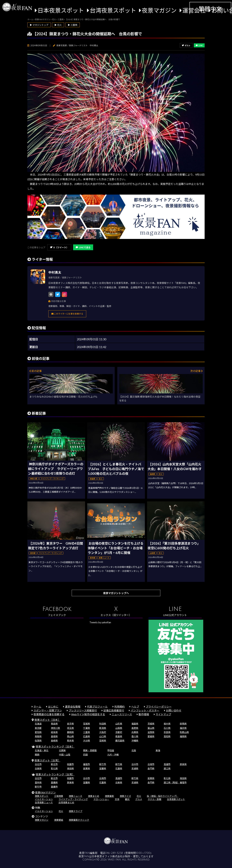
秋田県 (103, 724)
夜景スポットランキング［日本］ (55, 747)
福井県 (183, 728)
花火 (139, 796)
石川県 (167, 728)
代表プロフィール (97, 707)
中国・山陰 (65, 755)
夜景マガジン (159, 10)
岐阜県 (54, 732)
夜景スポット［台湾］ (47, 760)
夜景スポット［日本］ (47, 720)
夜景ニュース (75, 796)
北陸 (134, 750)
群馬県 (183, 724)
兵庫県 (135, 732)
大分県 (87, 741)
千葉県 (87, 728)
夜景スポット (42, 796)
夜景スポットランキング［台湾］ (55, 774)
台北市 (38, 764)
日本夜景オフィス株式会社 (107, 856)
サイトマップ (163, 714)
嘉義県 (54, 782)
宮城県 (87, 724)
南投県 (70, 768)
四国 (85, 755)
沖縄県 (135, 741)
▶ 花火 (58, 25)
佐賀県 (38, 741)
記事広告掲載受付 (114, 710)
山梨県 (119, 728)
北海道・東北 (42, 750)
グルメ (139, 799)
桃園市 (70, 764)
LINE (199, 45)
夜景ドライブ (76, 811)
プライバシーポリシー (159, 707)
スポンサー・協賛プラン (48, 710)
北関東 (62, 750)
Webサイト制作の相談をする (88, 714)
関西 (37, 755)
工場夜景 (59, 796)
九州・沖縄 (113, 755)
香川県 (135, 736)
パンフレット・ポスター (145, 710)
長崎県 (54, 741)
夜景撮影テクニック (79, 820)
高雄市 (167, 764)
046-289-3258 (114, 853)
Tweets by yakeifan (100, 622)
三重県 (87, 732)
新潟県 (103, 728)
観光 (127, 799)
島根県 (54, 736)
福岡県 (183, 736)
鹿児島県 (120, 741)
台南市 (151, 764)
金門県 (151, 768)
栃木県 (167, 724)
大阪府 (103, 732)
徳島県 (119, 736)
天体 (117, 799)
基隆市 (87, 764)
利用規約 (120, 707)
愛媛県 (151, 736)
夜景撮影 (109, 796)
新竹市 (103, 764)
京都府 (119, 732)
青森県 (54, 724)
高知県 (167, 736)
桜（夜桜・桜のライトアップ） (163, 796)
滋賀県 (151, 732)
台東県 (38, 768)
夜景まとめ (94, 796)
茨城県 (151, 724)
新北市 (54, 764)
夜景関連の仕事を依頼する (49, 714)
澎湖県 (135, 768)
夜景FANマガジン (45, 792)
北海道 (38, 724)
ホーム (37, 707)
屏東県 (183, 764)
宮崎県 (103, 741)
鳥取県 (38, 736)
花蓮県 (119, 768)
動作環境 (144, 714)
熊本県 (70, 741)
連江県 (167, 768)
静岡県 (70, 732)
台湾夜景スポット (113, 10)
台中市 (135, 764)
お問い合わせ (174, 710)
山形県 (119, 724)
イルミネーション (44, 799)
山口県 (103, 736)
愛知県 (38, 732)
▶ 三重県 (73, 25)
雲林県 (38, 782)
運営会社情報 (73, 707)
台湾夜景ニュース (44, 802)
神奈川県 (55, 728)
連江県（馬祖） (172, 782)
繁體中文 (210, 9)
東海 (158, 750)
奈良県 (167, 732)
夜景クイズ (125, 796)
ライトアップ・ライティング (73, 799)
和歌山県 (184, 732)
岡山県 (70, 736)
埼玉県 (70, 728)
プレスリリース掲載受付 (83, 710)
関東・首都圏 (90, 750)
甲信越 (111, 750)
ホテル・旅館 (155, 799)
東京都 (38, 728)
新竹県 (119, 764)
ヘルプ (135, 707)
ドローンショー (101, 799)
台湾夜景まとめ (66, 802)
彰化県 (54, 768)
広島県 (87, 736)
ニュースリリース (122, 714)
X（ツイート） (59, 247)
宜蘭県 (103, 768)
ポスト (186, 46)
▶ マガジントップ (39, 25)
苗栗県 (87, 768)
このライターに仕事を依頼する (67, 314)
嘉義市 (54, 787)
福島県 (135, 724)
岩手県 (70, 724)
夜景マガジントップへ (116, 593)
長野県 (135, 728)
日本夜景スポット (61, 10)
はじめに (53, 707)
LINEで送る (83, 247)
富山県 (151, 728)
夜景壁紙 (59, 820)
